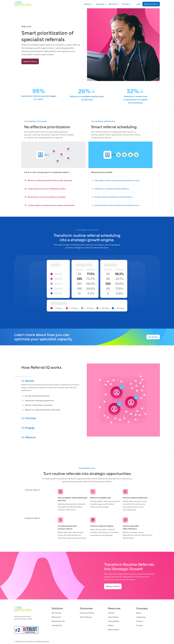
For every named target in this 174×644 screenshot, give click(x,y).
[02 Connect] (51, 419)
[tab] (51, 395)
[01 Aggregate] (51, 395)
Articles (111, 613)
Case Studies (113, 617)
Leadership (141, 617)
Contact (139, 625)
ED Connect (57, 613)
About (139, 613)
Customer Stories (87, 613)
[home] (23, 4)
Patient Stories (86, 617)
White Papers (114, 629)
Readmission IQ (58, 621)
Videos (111, 625)
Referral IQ (56, 617)
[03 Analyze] (51, 428)
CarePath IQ (57, 625)
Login (138, 4)
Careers (139, 621)
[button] (88, 4)
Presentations (114, 621)
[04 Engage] (51, 438)
